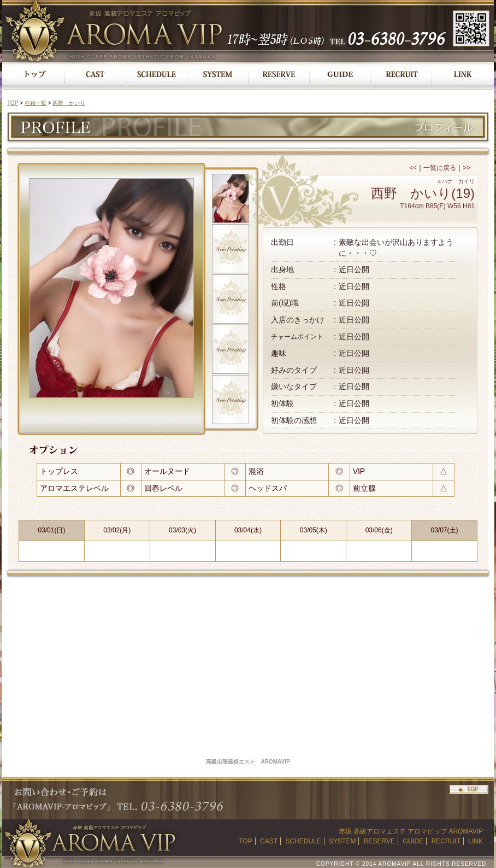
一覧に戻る (440, 168)
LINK (476, 841)
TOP (13, 103)
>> (467, 168)
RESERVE (379, 841)
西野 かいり (69, 103)
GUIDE (413, 841)
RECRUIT (446, 841)
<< (413, 168)
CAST (269, 841)
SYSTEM (342, 841)
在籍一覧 (36, 103)
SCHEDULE (303, 841)
